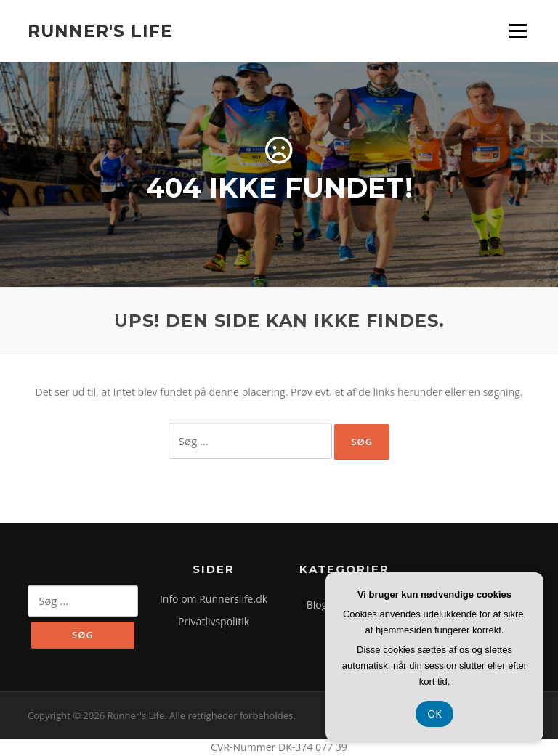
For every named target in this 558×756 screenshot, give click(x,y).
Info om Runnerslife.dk (214, 599)
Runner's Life (100, 31)
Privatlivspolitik (214, 621)
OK (434, 714)
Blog (317, 605)
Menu (518, 31)
